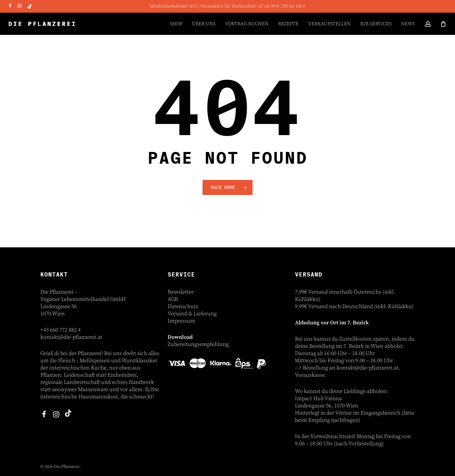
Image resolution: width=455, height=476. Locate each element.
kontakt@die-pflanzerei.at (71, 337)
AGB (173, 299)
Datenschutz (183, 306)
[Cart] (443, 24)
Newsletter (181, 292)
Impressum (181, 321)
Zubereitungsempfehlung (198, 344)
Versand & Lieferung (192, 314)
